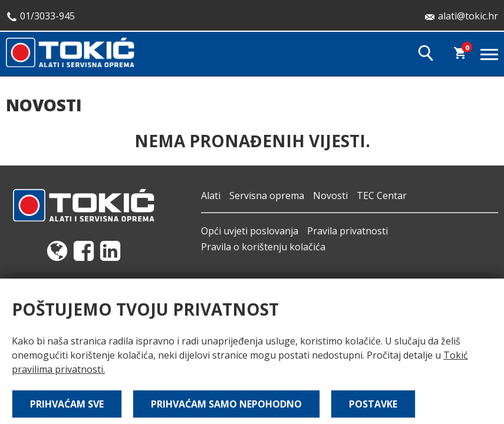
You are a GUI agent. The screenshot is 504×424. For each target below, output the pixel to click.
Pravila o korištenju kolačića (263, 247)
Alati (211, 196)
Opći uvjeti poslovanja (250, 231)
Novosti (330, 196)
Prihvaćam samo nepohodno (226, 404)
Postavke (373, 404)
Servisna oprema (267, 196)
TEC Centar (382, 196)
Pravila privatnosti (347, 231)
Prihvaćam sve (67, 404)
